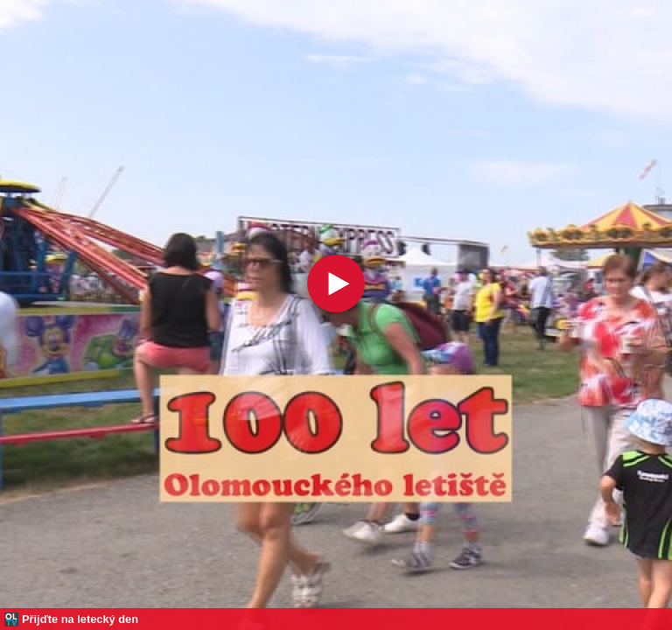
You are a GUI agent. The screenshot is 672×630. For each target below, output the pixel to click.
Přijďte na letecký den (80, 619)
